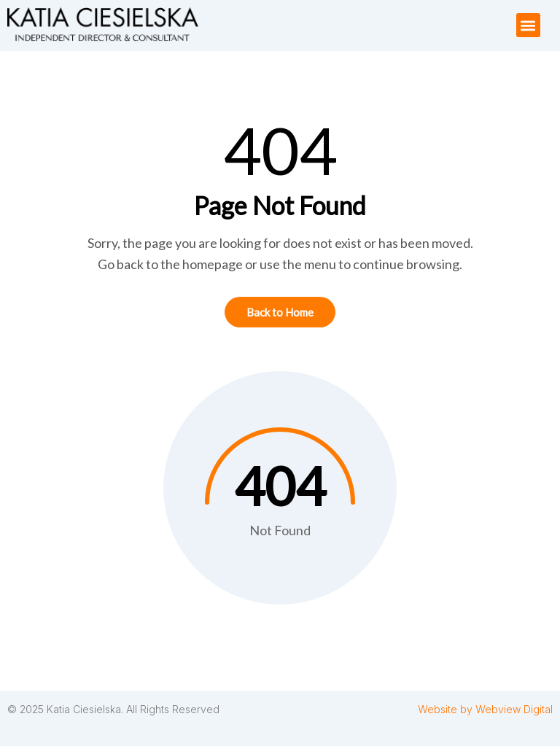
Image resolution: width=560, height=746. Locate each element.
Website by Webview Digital (485, 709)
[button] (528, 25)
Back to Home (280, 312)
